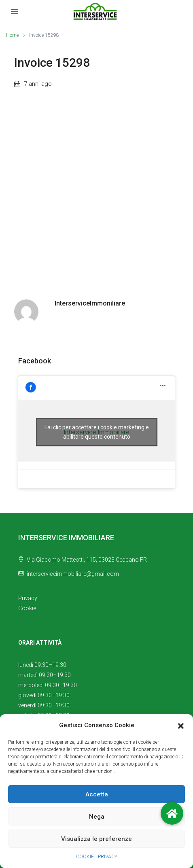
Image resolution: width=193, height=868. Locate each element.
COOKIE (85, 857)
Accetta (97, 794)
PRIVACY (108, 857)
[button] (181, 726)
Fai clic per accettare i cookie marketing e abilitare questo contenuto (97, 432)
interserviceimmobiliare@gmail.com (73, 574)
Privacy (28, 598)
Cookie (27, 608)
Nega (97, 817)
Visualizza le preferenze (96, 839)
